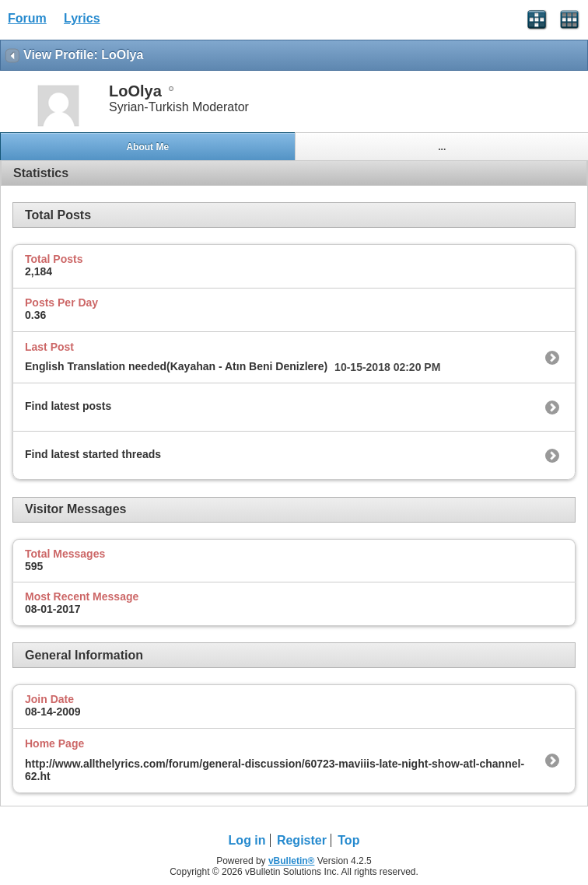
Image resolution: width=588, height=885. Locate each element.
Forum (27, 18)
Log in (247, 840)
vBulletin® (292, 861)
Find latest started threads (93, 454)
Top (348, 840)
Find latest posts (68, 406)
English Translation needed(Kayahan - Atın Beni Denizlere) (176, 366)
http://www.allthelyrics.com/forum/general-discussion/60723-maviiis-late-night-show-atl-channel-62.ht (275, 770)
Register (302, 840)
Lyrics (82, 18)
